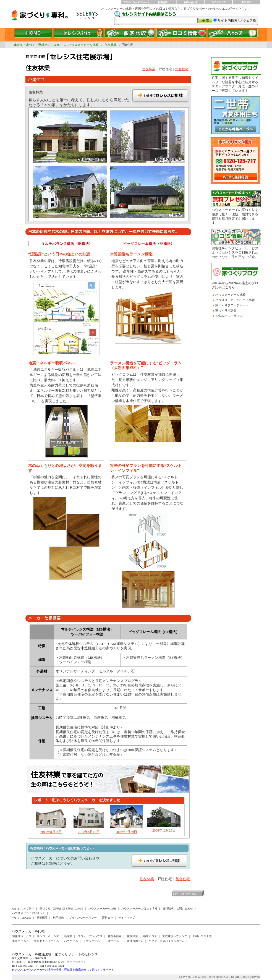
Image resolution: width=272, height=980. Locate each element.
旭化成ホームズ (22, 936)
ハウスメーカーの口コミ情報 (235, 300)
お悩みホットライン (229, 316)
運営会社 (108, 918)
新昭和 (68, 936)
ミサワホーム (91, 941)
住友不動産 (115, 936)
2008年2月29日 (126, 832)
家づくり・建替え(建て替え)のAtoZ (61, 909)
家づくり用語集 (226, 310)
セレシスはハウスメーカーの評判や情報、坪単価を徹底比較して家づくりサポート (63, 970)
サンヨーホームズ (48, 936)
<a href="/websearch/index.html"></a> (187, 18)
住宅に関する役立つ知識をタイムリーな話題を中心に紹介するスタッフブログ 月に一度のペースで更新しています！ (235, 84)
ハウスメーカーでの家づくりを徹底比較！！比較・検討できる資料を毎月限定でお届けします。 (235, 216)
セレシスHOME (22, 918)
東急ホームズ (20, 941)
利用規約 (58, 918)
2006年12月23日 (164, 830)
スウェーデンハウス (90, 936)
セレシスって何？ (23, 909)
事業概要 (42, 918)
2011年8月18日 (51, 832)
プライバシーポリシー (83, 918)
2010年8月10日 (89, 832)
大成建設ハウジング (175, 936)
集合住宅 (182, 69)
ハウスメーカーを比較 (83, 45)
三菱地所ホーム (134, 941)
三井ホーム (112, 941)
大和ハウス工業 (202, 936)
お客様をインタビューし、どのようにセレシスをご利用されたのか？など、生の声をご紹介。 (235, 253)
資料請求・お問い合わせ (178, 909)
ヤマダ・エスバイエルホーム (167, 941)
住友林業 (111, 45)
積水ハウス (150, 936)
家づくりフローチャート (232, 305)
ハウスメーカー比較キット (29, 913)
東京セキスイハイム (46, 941)
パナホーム (71, 941)
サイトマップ (127, 918)
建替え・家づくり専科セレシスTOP (38, 45)
